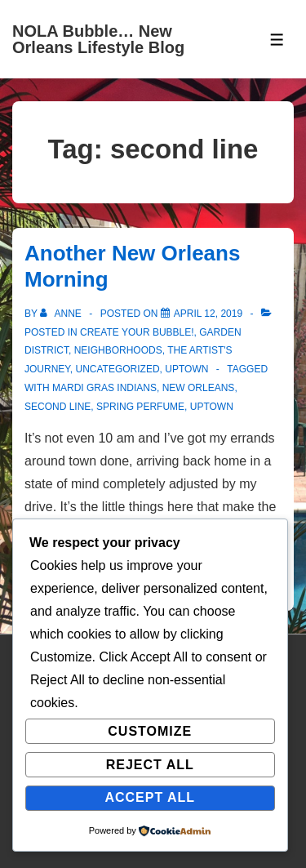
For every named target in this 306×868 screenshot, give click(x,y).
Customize (150, 731)
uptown (212, 407)
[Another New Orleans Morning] (208, 314)
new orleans (199, 388)
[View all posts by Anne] (62, 314)
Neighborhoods (118, 350)
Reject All (150, 765)
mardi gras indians (104, 388)
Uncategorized (117, 369)
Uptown (186, 369)
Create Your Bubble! (137, 332)
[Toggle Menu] (277, 40)
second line (58, 407)
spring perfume (140, 407)
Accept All (150, 797)
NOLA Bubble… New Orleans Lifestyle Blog (98, 39)
